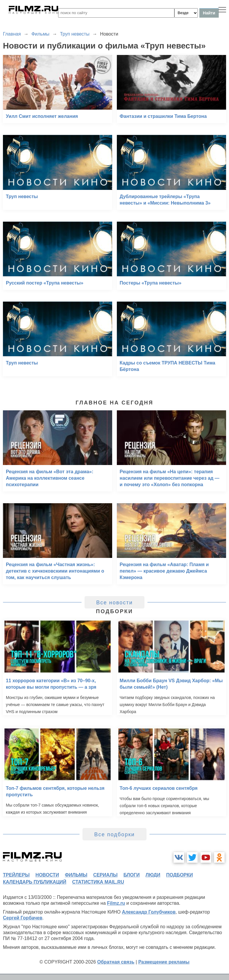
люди (153, 875)
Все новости (115, 603)
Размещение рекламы (164, 962)
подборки (180, 875)
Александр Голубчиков (149, 912)
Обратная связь (116, 962)
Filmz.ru (116, 903)
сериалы (105, 875)
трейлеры (16, 875)
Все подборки (114, 834)
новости (47, 875)
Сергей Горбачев (23, 918)
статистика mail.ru (98, 882)
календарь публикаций (35, 882)
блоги (131, 875)
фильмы (76, 875)
